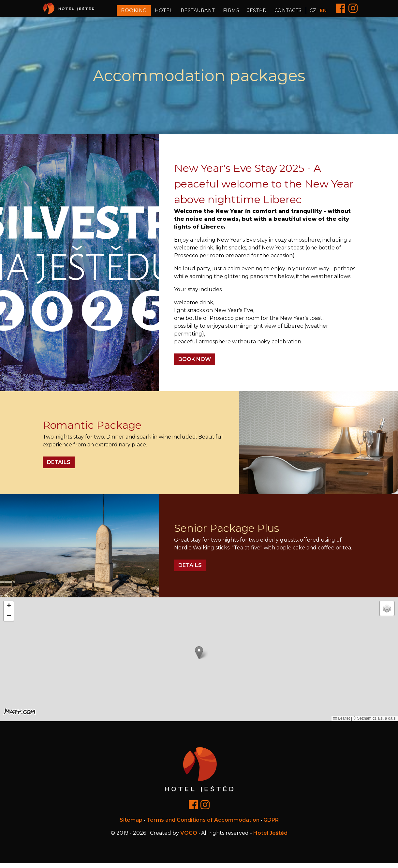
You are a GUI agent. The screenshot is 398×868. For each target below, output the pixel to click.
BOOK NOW (195, 364)
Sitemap (131, 825)
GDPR (271, 825)
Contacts (288, 13)
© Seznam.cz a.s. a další (375, 723)
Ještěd (257, 13)
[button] (199, 658)
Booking (134, 13)
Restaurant (198, 13)
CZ (313, 13)
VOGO (189, 838)
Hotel (164, 13)
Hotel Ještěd (270, 838)
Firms (231, 13)
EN (323, 13)
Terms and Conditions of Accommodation (203, 825)
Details (59, 467)
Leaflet (341, 723)
